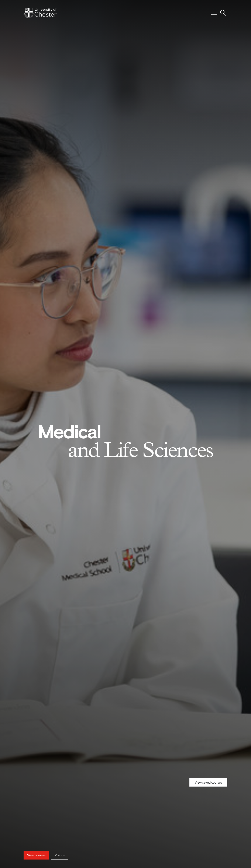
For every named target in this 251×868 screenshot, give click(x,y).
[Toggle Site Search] (223, 13)
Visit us (60, 855)
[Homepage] (40, 13)
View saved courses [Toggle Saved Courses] (208, 782)
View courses (36, 855)
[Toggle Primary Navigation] (214, 13)
